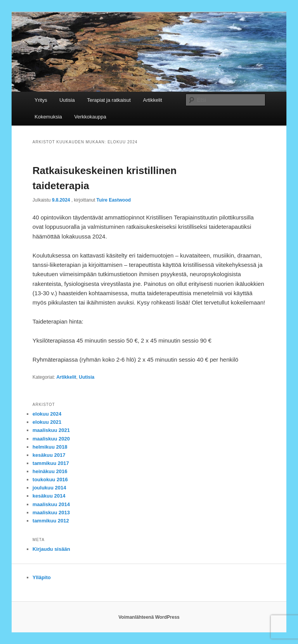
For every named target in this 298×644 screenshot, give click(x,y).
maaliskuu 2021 (51, 430)
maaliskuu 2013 (51, 513)
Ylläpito (42, 577)
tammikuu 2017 (51, 463)
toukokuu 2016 (50, 480)
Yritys (41, 100)
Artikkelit (152, 100)
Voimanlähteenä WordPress (149, 617)
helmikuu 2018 (50, 447)
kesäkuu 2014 (49, 496)
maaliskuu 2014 (51, 504)
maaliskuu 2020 (51, 439)
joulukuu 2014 (49, 488)
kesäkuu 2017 (49, 455)
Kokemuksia (48, 117)
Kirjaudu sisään (51, 549)
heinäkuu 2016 (50, 471)
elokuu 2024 (47, 414)
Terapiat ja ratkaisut (109, 100)
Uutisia (67, 100)
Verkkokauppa (90, 117)
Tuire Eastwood (114, 200)
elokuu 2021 (47, 422)
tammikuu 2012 (51, 521)
